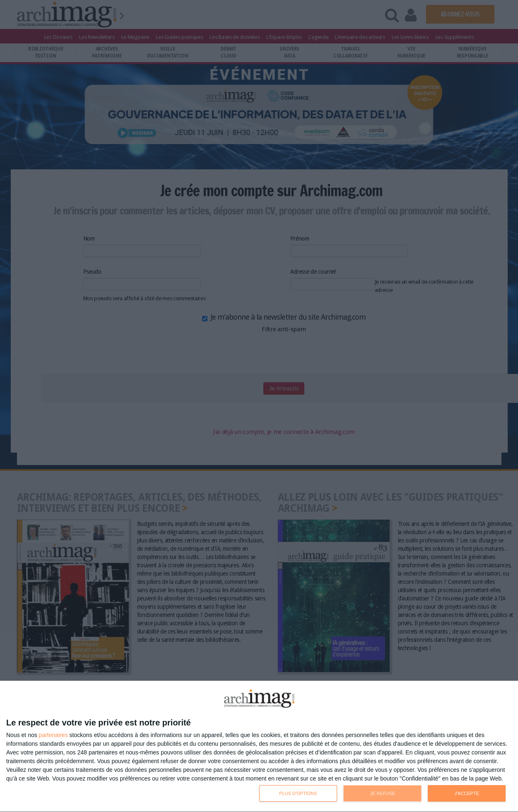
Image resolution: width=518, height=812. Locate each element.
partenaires (53, 735)
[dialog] (259, 747)
